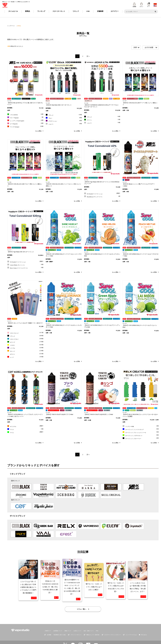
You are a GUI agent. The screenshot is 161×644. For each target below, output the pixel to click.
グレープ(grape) (25, 117)
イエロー (25, 345)
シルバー (64, 124)
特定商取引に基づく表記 (60, 627)
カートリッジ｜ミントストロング (141, 429)
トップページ (11, 26)
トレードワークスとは (130, 627)
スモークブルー (25, 339)
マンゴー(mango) (25, 126)
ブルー (64, 118)
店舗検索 (100, 11)
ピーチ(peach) (25, 123)
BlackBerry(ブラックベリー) (102, 196)
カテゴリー (115, 11)
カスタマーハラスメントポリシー (111, 627)
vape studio (79, 641)
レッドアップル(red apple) (25, 120)
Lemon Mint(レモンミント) (25, 265)
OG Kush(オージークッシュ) (102, 194)
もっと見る (39, 131)
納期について (68, 623)
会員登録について (58, 623)
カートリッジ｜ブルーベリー (141, 438)
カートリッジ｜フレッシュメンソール (141, 432)
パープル (25, 348)
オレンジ (25, 351)
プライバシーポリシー (75, 627)
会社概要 (48, 627)
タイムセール (13, 11)
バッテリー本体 (141, 426)
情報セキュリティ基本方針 (92, 627)
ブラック (64, 115)
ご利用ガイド (48, 623)
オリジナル (25, 426)
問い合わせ (144, 627)
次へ (88, 56)
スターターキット (59, 11)
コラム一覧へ (83, 601)
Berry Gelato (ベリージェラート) (25, 268)
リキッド (76, 11)
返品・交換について (89, 623)
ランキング (41, 11)
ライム (25, 432)
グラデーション (64, 121)
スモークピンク (25, 333)
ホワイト (25, 354)
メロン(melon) (25, 114)
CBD (88, 11)
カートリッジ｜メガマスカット (141, 435)
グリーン (102, 120)
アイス (25, 429)
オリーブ (25, 342)
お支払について (77, 623)
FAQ (97, 623)
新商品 (28, 11)
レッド (25, 357)
